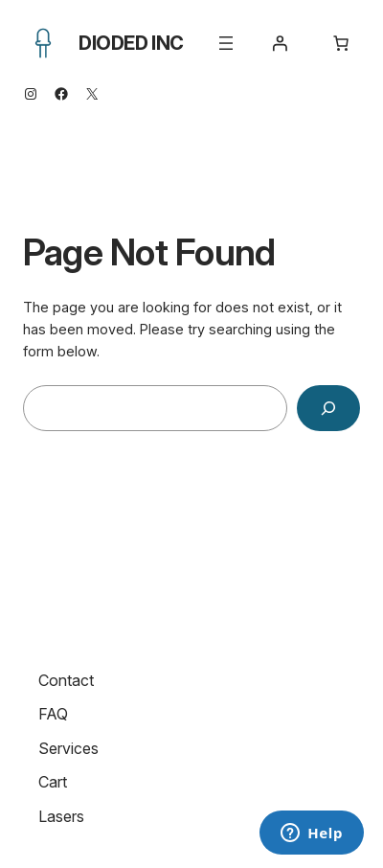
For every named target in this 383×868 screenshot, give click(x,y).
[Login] (280, 43)
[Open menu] (226, 43)
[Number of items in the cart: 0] (341, 43)
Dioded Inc (131, 43)
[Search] (328, 408)
